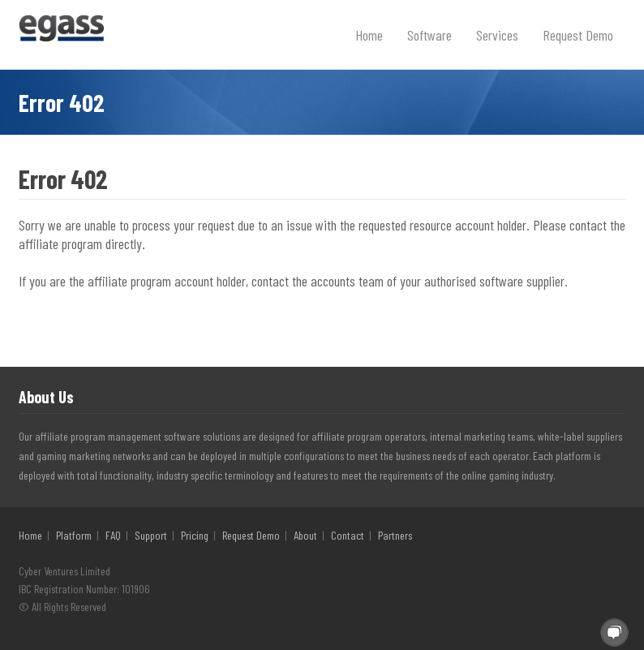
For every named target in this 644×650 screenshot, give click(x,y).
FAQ (113, 535)
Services (497, 35)
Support (151, 535)
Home (369, 35)
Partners (395, 535)
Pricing (195, 535)
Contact (348, 535)
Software (429, 35)
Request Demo (578, 35)
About (305, 535)
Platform (74, 535)
